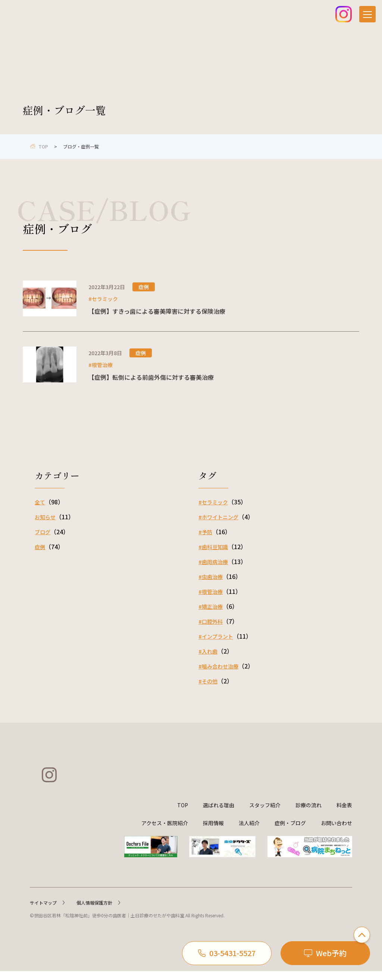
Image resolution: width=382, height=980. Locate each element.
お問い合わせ (336, 832)
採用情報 (213, 832)
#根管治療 (211, 592)
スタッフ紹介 (265, 814)
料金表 (344, 814)
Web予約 (325, 953)
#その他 (208, 681)
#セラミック (213, 502)
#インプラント (216, 636)
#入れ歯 (208, 651)
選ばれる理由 (219, 814)
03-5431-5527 (227, 953)
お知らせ (45, 517)
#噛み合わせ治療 (218, 666)
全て (40, 502)
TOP (183, 814)
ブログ (43, 532)
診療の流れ (309, 814)
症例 (40, 547)
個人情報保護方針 (98, 912)
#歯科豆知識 (213, 547)
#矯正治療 (211, 607)
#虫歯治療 (211, 577)
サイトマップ (47, 912)
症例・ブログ (290, 832)
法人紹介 (249, 832)
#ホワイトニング (218, 517)
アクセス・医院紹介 (165, 832)
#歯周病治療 (213, 562)
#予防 (205, 532)
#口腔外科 (211, 621)
